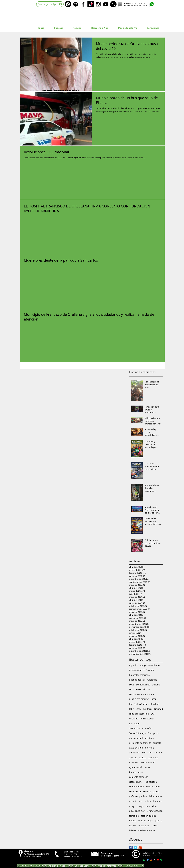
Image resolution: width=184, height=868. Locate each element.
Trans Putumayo (137, 733)
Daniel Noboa (143, 685)
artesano (158, 753)
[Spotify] (76, 4)
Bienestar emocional (140, 675)
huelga (133, 821)
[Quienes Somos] (83, 866)
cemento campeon (139, 777)
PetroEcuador (147, 719)
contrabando (153, 787)
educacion (151, 806)
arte (149, 753)
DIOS (132, 685)
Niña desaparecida (139, 714)
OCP (153, 714)
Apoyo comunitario (150, 665)
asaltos (142, 758)
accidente (150, 738)
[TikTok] (91, 4)
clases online (136, 782)
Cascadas (152, 680)
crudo (156, 791)
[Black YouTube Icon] (106, 4)
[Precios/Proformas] (107, 866)
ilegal (150, 821)
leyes (155, 825)
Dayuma (156, 685)
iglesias (142, 821)
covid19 (147, 791)
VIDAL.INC (158, 855)
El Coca (147, 689)
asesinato (134, 762)
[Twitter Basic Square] (136, 847)
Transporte (153, 733)
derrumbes (145, 801)
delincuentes (155, 796)
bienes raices (136, 772)
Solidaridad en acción (140, 728)
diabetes (157, 801)
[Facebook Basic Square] (131, 847)
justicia (159, 821)
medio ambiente (147, 830)
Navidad (159, 709)
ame (143, 753)
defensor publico (138, 796)
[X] (113, 4)
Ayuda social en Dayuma (142, 670)
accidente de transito (140, 743)
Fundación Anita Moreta (142, 694)
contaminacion (137, 787)
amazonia (134, 753)
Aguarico (134, 665)
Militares (148, 709)
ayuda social (136, 767)
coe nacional (151, 782)
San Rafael (135, 724)
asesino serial (148, 762)
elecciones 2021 (137, 811)
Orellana (134, 719)
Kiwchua (155, 704)
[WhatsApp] (68, 4)
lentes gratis (144, 825)
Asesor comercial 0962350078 (135, 5)
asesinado (153, 758)
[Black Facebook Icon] (83, 4)
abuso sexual (136, 738)
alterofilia (149, 748)
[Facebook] (148, 860)
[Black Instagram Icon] (98, 4)
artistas (133, 758)
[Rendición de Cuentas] (57, 866)
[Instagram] (151, 860)
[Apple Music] (165, 860)
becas (147, 767)
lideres (133, 830)
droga (132, 806)
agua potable (136, 748)
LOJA (132, 709)
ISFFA (154, 699)
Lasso (139, 709)
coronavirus (135, 791)
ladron (133, 825)
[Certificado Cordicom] (30, 866)
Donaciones (135, 689)
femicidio (134, 816)
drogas (141, 806)
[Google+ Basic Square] (140, 847)
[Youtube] (158, 860)
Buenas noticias (137, 680)
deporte (133, 801)
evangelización (155, 811)
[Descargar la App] (50, 4)
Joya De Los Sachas (139, 704)
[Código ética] (132, 866)
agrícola (157, 743)
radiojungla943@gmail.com (112, 856)
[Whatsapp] (144, 860)
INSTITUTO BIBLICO (139, 699)
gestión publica (149, 816)
